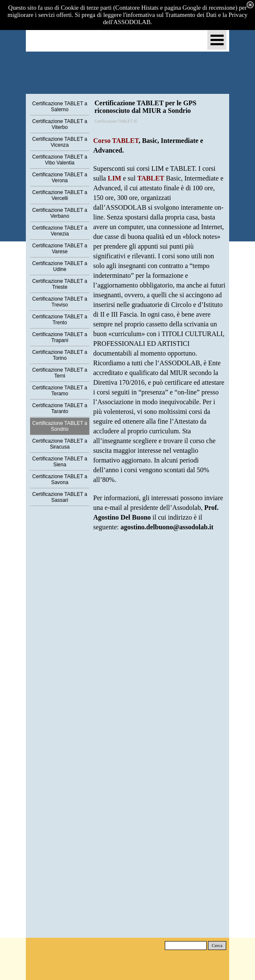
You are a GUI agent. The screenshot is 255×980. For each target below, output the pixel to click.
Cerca (217, 946)
